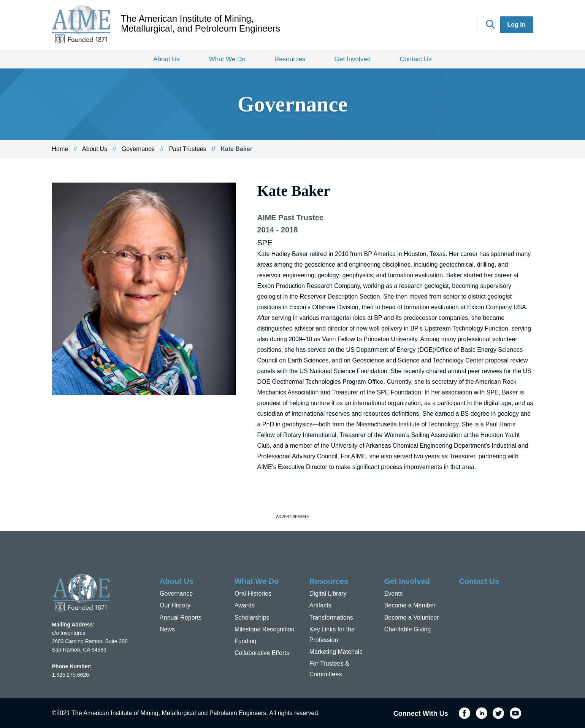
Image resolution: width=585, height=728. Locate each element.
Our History (175, 605)
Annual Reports (181, 618)
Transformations (331, 618)
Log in (517, 25)
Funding (246, 641)
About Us (166, 59)
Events (394, 594)
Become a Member (410, 605)
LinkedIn (429, 25)
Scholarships (252, 618)
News (167, 629)
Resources (290, 59)
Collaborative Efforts (262, 653)
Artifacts (320, 605)
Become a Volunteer (412, 618)
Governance (138, 149)
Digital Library (328, 594)
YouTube (463, 25)
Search (490, 24)
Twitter (446, 25)
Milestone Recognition (264, 629)
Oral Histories (253, 594)
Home (60, 149)
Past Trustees (188, 149)
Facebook (412, 25)
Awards (245, 605)
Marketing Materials (336, 652)
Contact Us (416, 59)
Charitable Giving (408, 629)
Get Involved (353, 59)
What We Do (227, 59)
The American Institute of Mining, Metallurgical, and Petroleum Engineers (201, 24)
